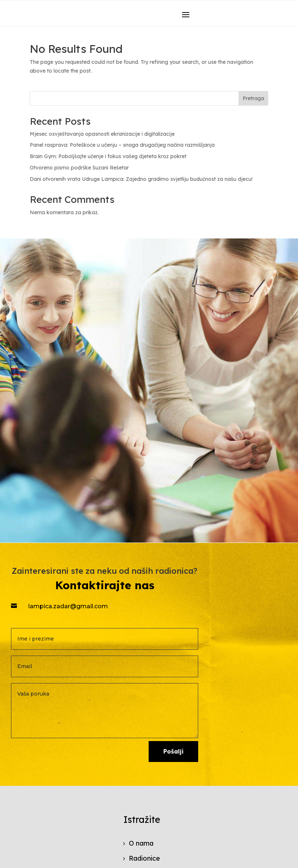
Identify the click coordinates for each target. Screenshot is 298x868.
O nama (141, 843)
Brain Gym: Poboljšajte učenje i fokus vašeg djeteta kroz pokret (108, 156)
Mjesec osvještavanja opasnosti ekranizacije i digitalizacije (102, 134)
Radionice (144, 858)
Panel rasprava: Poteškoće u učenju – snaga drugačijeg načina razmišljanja (122, 145)
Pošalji (173, 751)
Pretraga (253, 98)
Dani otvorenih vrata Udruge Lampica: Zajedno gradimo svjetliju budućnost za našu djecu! (141, 179)
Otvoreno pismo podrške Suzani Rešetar (79, 168)
